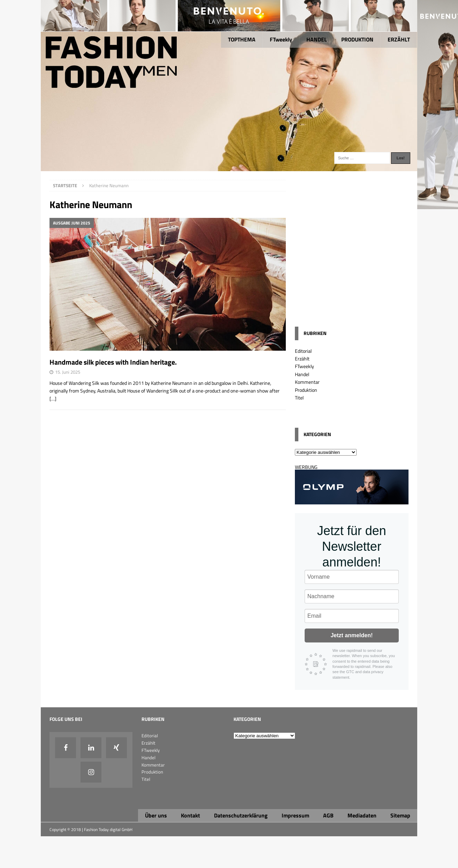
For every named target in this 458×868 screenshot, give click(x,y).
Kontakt (190, 815)
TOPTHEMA (242, 39)
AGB (328, 815)
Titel (299, 398)
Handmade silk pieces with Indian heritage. (113, 362)
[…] (53, 399)
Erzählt (302, 359)
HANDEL (317, 39)
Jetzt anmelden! (352, 635)
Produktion (306, 390)
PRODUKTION (357, 39)
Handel (302, 374)
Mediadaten (362, 815)
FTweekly (281, 39)
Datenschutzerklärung (241, 815)
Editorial (303, 351)
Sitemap (400, 815)
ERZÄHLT (399, 39)
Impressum (295, 815)
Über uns (156, 815)
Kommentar (307, 382)
